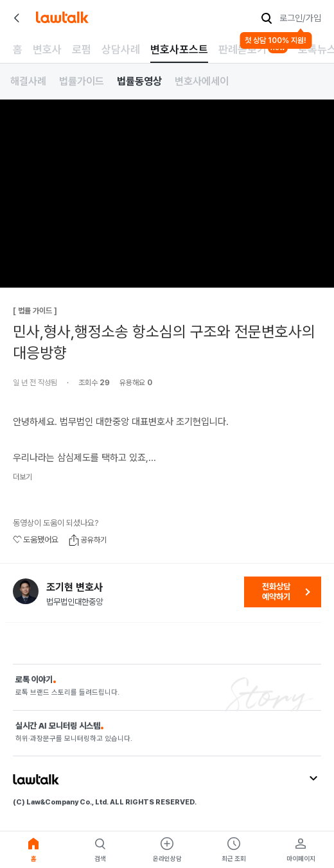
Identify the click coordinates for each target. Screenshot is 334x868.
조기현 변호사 (75, 587)
